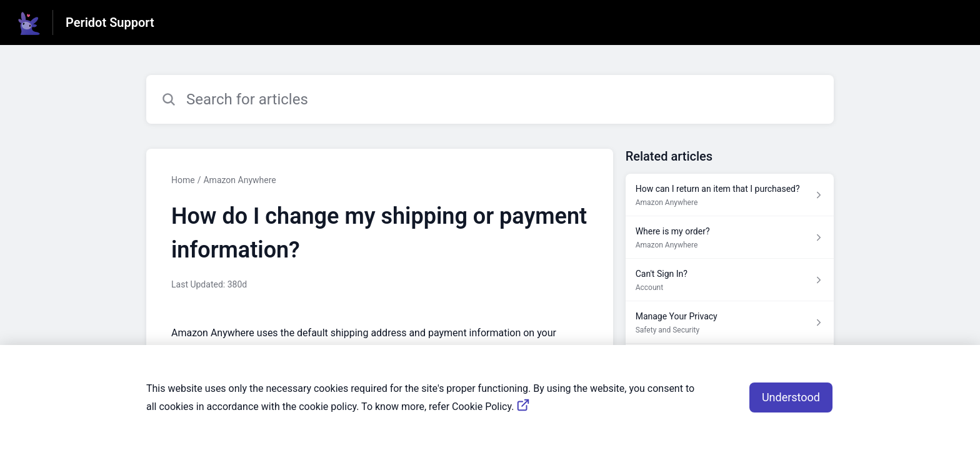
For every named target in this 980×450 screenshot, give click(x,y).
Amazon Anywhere (239, 180)
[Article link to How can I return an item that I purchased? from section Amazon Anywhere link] (730, 195)
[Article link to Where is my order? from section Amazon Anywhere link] (730, 237)
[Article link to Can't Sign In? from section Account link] (730, 280)
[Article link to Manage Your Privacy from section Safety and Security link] (730, 322)
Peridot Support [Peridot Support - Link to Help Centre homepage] (110, 22)
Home (183, 180)
